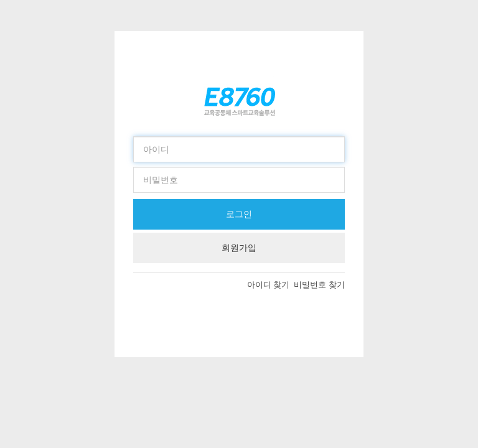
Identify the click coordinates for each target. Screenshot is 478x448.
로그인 (239, 214)
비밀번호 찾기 (319, 285)
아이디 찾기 (271, 285)
